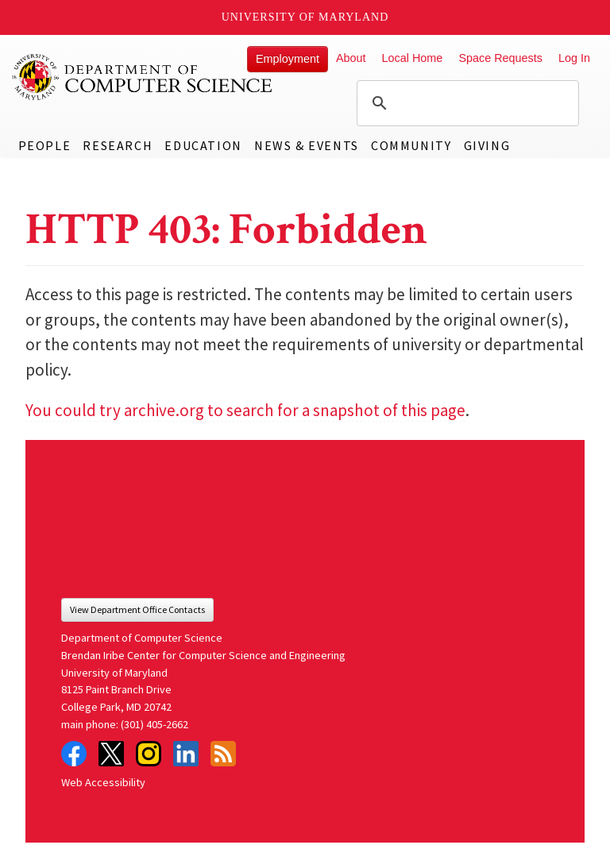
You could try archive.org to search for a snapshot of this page (245, 410)
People (45, 145)
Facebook (74, 754)
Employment (288, 59)
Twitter (111, 754)
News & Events (307, 145)
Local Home (413, 58)
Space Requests (500, 58)
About (351, 58)
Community (411, 145)
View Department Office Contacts (137, 610)
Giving (487, 145)
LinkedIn (186, 754)
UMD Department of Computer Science (143, 77)
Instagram (149, 754)
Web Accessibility (103, 782)
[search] (465, 103)
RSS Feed (223, 754)
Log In (574, 58)
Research (118, 145)
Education (203, 145)
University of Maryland (305, 17)
